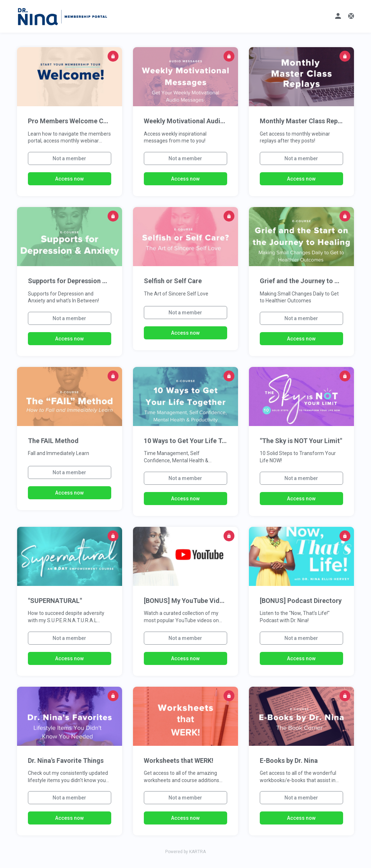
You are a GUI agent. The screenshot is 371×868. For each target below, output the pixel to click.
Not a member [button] (69, 158)
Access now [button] (69, 179)
